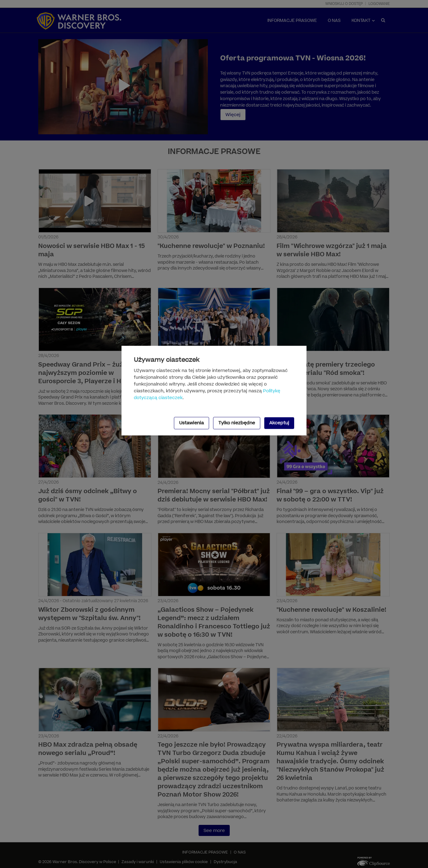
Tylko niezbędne (237, 423)
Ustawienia (191, 423)
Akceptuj (279, 423)
